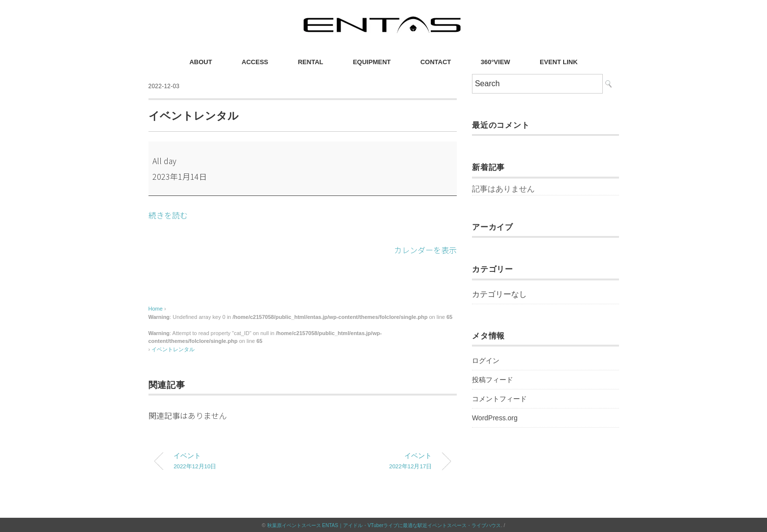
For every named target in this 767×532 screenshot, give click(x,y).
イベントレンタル (173, 348)
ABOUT (200, 62)
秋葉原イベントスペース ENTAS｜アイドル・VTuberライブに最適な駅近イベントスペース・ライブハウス (384, 524)
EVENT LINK (558, 62)
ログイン (486, 361)
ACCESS (255, 62)
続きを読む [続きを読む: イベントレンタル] (168, 215)
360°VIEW (495, 62)
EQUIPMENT (372, 62)
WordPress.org (495, 418)
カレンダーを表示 (425, 249)
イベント (230, 461)
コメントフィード (499, 399)
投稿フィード (493, 380)
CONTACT (436, 62)
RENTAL (311, 62)
